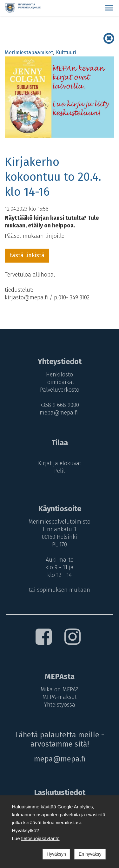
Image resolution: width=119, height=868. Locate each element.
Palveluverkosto (60, 390)
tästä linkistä (27, 255)
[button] (109, 8)
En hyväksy (90, 854)
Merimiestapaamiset (29, 52)
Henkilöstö (60, 375)
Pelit (60, 471)
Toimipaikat (60, 382)
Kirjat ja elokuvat (60, 463)
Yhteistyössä (60, 705)
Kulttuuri (66, 52)
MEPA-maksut (60, 697)
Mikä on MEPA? (60, 689)
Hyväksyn (56, 854)
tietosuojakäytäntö (40, 838)
